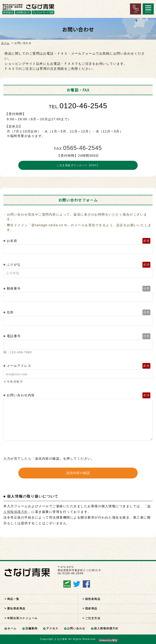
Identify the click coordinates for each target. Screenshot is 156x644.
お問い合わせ (76, 628)
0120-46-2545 (78, 106)
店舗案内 (31, 628)
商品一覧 (13, 599)
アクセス (52, 628)
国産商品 (91, 608)
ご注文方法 (93, 618)
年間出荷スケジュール (22, 618)
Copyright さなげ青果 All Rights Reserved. (78, 639)
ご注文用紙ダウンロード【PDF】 (78, 165)
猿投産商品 (93, 599)
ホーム (5, 43)
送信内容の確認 (78, 473)
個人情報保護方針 (106, 628)
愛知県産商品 (16, 608)
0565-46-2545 (78, 148)
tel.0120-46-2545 (71, 573)
